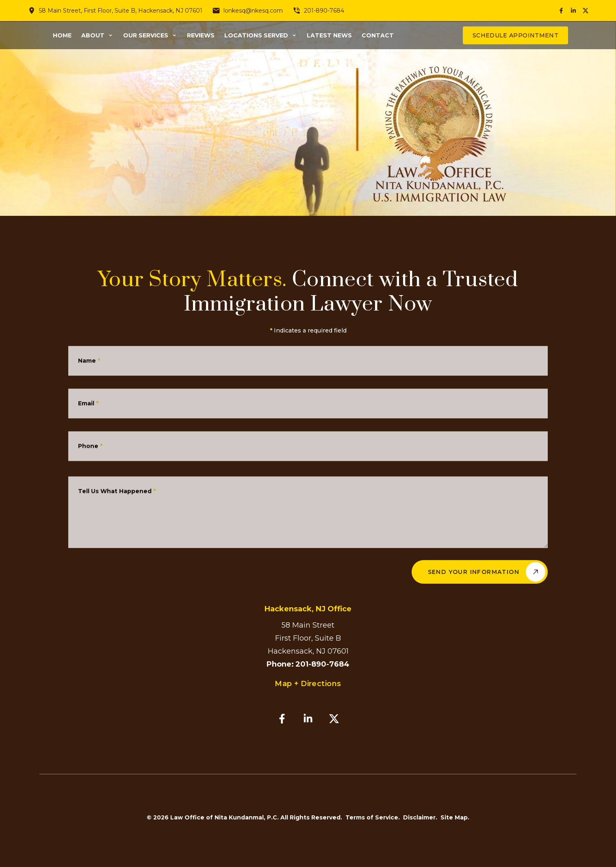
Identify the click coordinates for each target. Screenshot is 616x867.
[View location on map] (32, 11)
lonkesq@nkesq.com (253, 11)
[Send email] (216, 11)
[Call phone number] (297, 11)
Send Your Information (487, 572)
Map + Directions (308, 684)
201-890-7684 (324, 11)
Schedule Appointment (515, 35)
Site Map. (455, 817)
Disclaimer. (420, 817)
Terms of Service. (373, 817)
